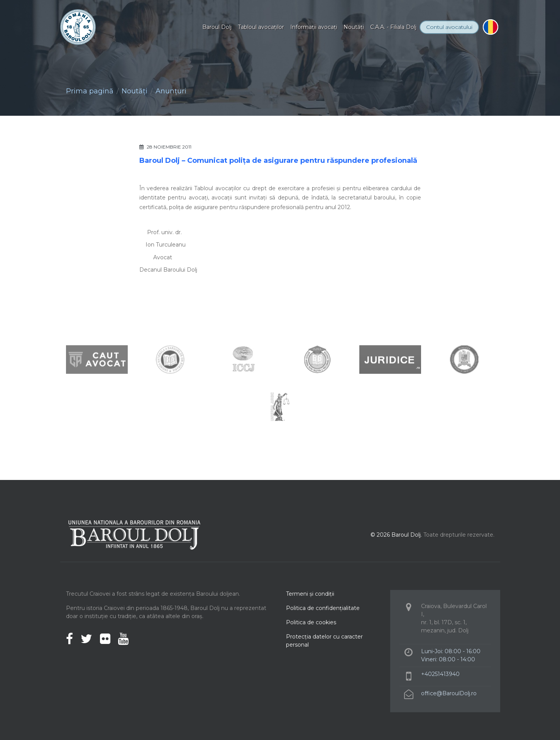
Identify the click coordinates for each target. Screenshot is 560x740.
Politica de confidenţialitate (323, 608)
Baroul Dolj (217, 27)
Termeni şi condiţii (310, 594)
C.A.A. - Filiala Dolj (393, 27)
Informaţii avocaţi (314, 27)
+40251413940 (440, 674)
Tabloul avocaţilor (261, 27)
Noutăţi (354, 27)
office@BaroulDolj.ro (449, 693)
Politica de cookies (311, 622)
